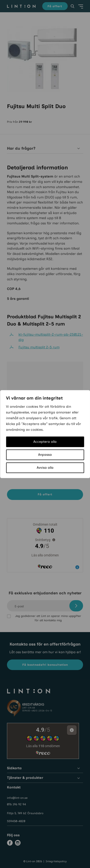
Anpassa (45, 455)
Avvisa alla (45, 468)
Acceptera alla (45, 442)
